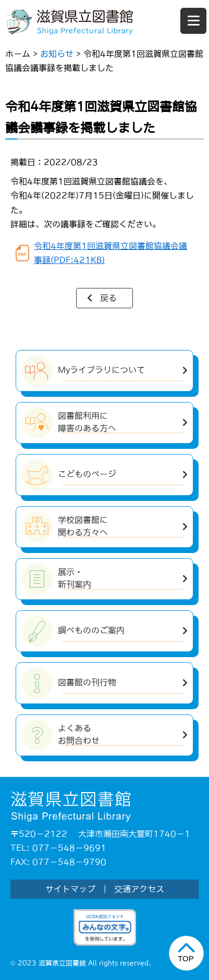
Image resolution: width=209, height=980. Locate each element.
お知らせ (57, 54)
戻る (108, 298)
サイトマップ (70, 889)
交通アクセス (139, 889)
